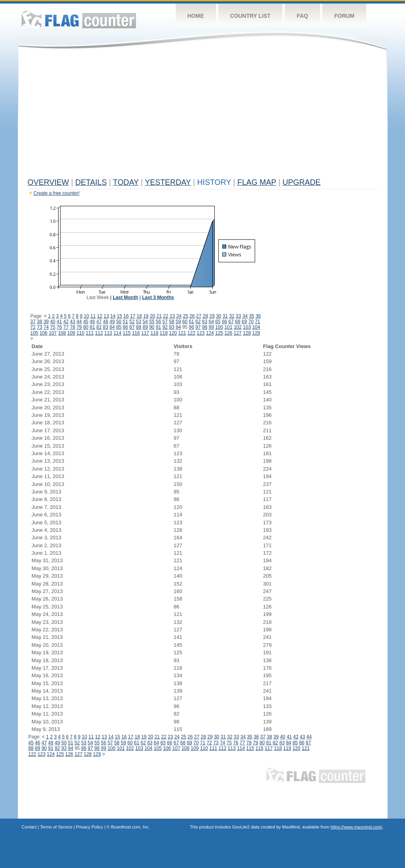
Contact (29, 827)
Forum (344, 16)
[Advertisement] (203, 115)
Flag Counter (79, 20)
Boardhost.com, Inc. (131, 827)
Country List (251, 16)
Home (196, 16)
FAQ (302, 16)
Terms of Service (56, 827)
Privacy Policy (89, 827)
